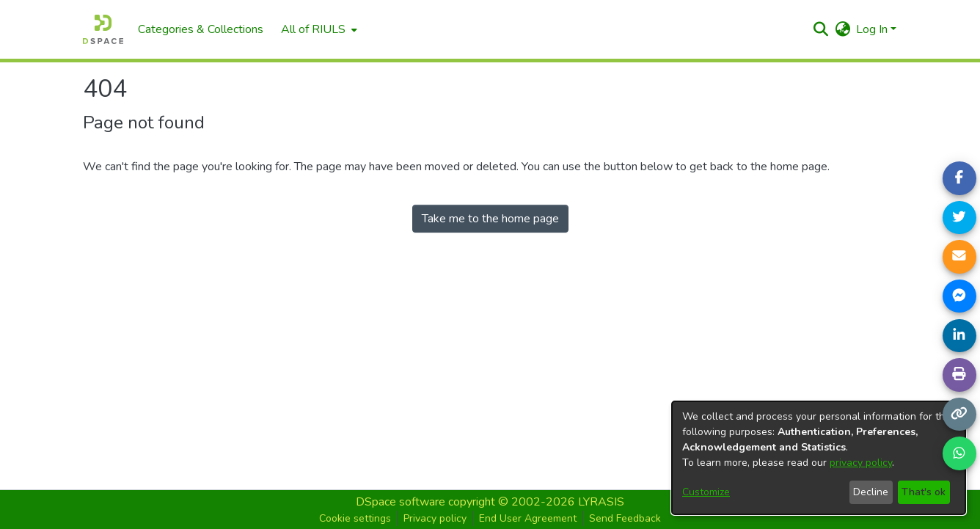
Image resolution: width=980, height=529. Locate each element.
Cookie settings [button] (355, 518)
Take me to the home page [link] (490, 219)
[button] (820, 29)
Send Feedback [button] (625, 518)
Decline (871, 492)
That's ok (924, 492)
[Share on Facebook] (959, 178)
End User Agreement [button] (528, 518)
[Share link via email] (959, 257)
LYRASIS (601, 502)
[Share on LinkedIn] (959, 336)
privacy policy (861, 463)
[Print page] (959, 375)
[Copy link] (959, 415)
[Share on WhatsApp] (959, 453)
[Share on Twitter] (959, 218)
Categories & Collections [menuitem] (201, 29)
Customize (706, 492)
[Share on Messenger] (959, 296)
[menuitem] (318, 29)
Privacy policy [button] (435, 518)
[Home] (103, 29)
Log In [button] (873, 29)
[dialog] (819, 458)
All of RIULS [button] (313, 29)
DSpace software (401, 502)
